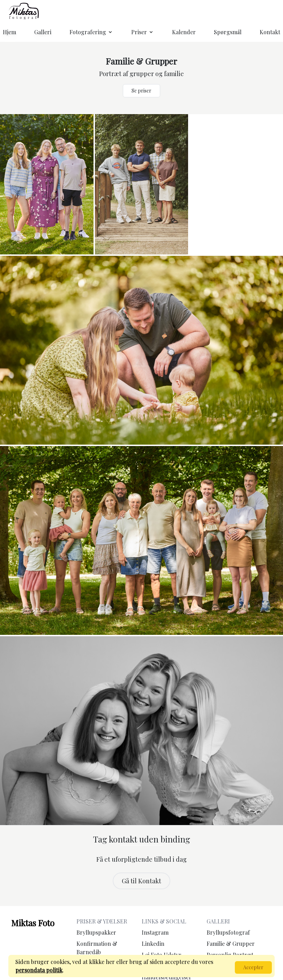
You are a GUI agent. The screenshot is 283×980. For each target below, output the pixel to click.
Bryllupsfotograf (228, 932)
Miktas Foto (33, 923)
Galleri (43, 32)
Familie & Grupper (231, 944)
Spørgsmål (228, 32)
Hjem (9, 32)
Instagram (155, 932)
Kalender (184, 32)
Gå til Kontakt (141, 881)
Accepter (253, 967)
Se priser (141, 91)
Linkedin (153, 944)
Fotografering (91, 32)
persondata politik (39, 970)
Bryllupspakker (96, 932)
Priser (143, 32)
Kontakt (270, 32)
